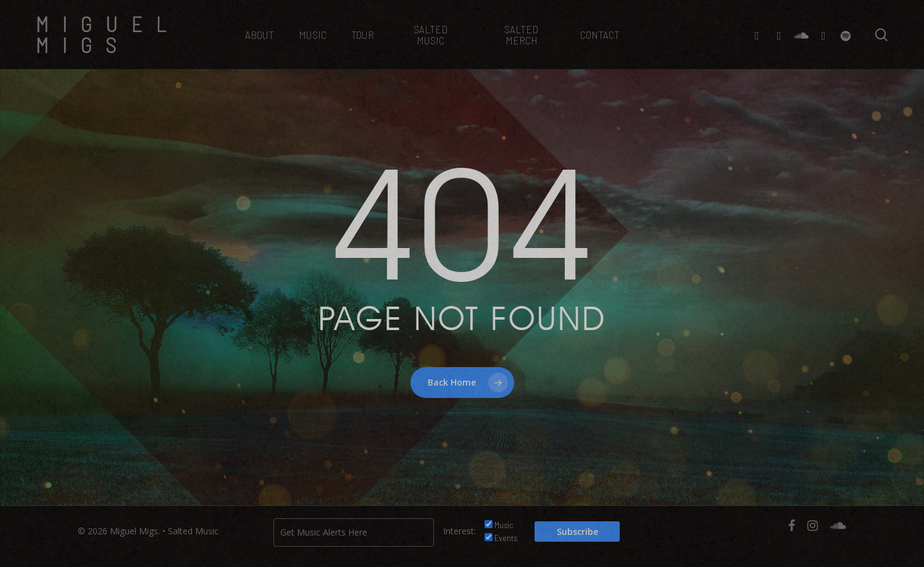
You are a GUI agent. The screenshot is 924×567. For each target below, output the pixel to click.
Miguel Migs (107, 35)
